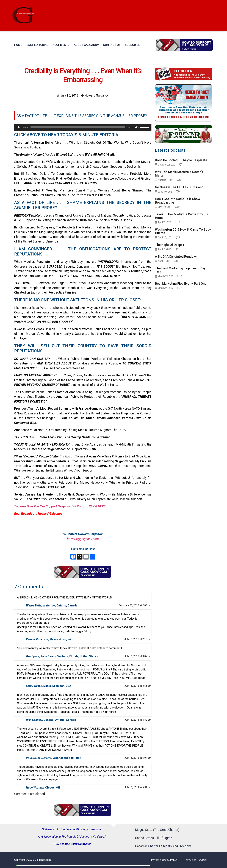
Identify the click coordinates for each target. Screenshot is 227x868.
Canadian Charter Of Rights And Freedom (163, 846)
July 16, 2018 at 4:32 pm (138, 720)
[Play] (19, 127)
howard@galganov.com (83, 539)
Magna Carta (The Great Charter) (157, 830)
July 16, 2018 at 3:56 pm (138, 686)
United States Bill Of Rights (154, 838)
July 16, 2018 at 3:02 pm (138, 656)
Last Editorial (37, 45)
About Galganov (86, 45)
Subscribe (132, 45)
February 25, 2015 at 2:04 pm (135, 605)
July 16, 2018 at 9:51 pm (138, 787)
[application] (83, 127)
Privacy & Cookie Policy (164, 860)
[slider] (78, 127)
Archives (61, 45)
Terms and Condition (196, 860)
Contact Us (112, 45)
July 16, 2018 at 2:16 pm (138, 639)
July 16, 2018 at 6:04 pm (138, 758)
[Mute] (137, 127)
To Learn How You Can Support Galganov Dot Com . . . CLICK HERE (60, 506)
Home (18, 45)
